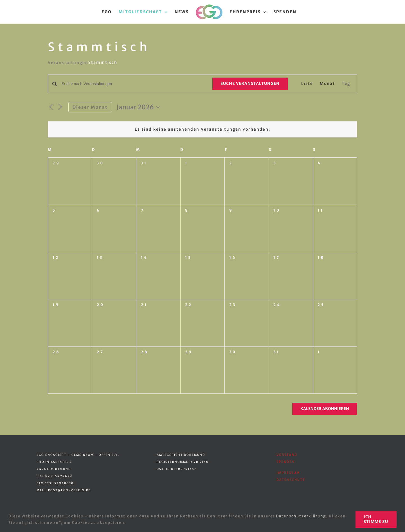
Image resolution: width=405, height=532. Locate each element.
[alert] (202, 129)
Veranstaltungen (68, 63)
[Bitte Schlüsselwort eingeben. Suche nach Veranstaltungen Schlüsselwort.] (134, 84)
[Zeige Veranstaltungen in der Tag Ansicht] (346, 84)
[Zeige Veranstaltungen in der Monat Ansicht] (327, 84)
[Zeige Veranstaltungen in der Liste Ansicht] (307, 84)
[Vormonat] (51, 107)
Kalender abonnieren (325, 409)
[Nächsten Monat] (60, 107)
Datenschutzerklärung (301, 516)
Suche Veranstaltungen (250, 83)
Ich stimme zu (376, 519)
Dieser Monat (90, 107)
